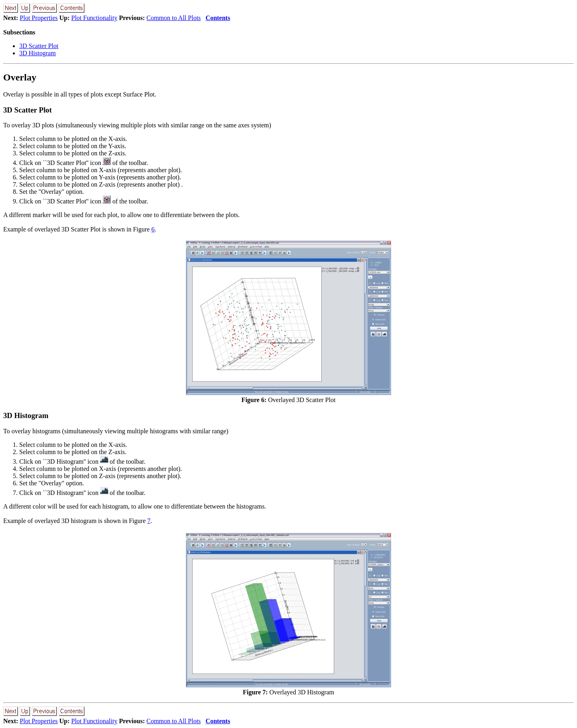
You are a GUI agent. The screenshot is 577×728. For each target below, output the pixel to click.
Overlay (20, 77)
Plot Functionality (94, 18)
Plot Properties (39, 18)
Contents (218, 18)
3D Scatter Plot (39, 46)
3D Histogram (37, 53)
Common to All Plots (174, 18)
